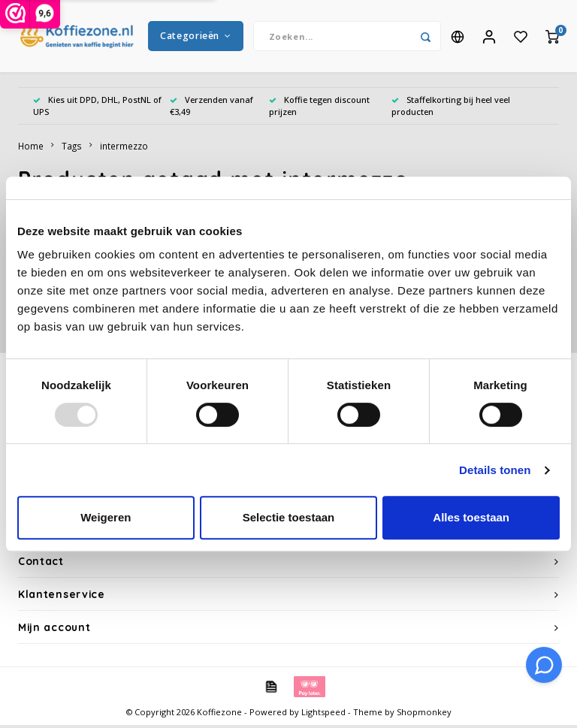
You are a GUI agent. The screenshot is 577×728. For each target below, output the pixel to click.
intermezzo (124, 149)
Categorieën (195, 37)
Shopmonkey (424, 715)
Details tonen (495, 470)
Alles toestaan (471, 517)
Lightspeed (323, 715)
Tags (72, 149)
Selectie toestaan (289, 517)
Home (31, 149)
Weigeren (106, 517)
